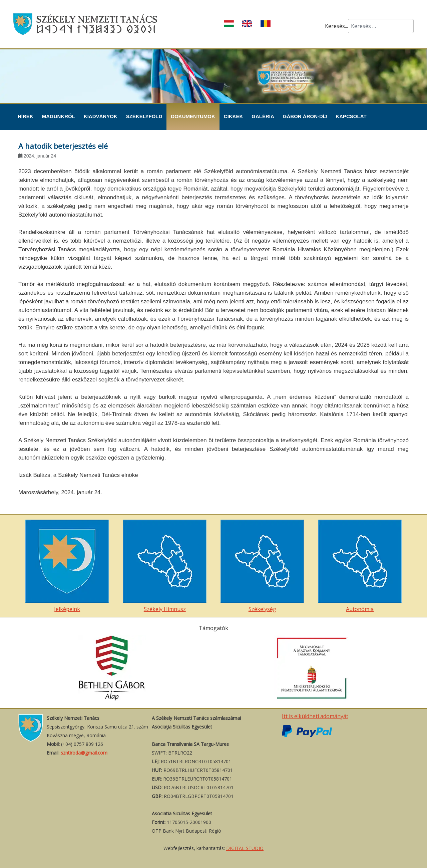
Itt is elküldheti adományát (315, 716)
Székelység (262, 566)
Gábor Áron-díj (305, 116)
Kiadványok (101, 116)
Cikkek (234, 116)
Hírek (26, 116)
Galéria (263, 116)
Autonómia (360, 566)
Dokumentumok (193, 116)
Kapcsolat (351, 116)
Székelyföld (144, 116)
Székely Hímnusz (165, 566)
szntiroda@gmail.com (84, 753)
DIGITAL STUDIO (245, 848)
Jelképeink (67, 566)
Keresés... (336, 26)
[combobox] (381, 26)
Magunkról (59, 116)
